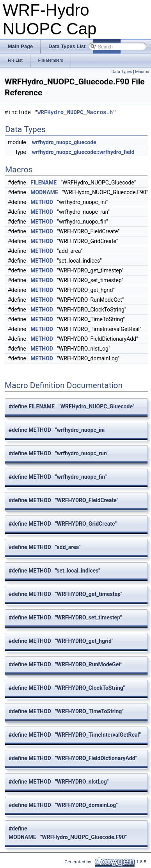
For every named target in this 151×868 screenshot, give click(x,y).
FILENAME (44, 183)
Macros (142, 72)
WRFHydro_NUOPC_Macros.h (75, 112)
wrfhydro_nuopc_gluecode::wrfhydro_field (83, 152)
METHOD (42, 202)
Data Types (122, 72)
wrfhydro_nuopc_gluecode (64, 142)
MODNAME (44, 192)
